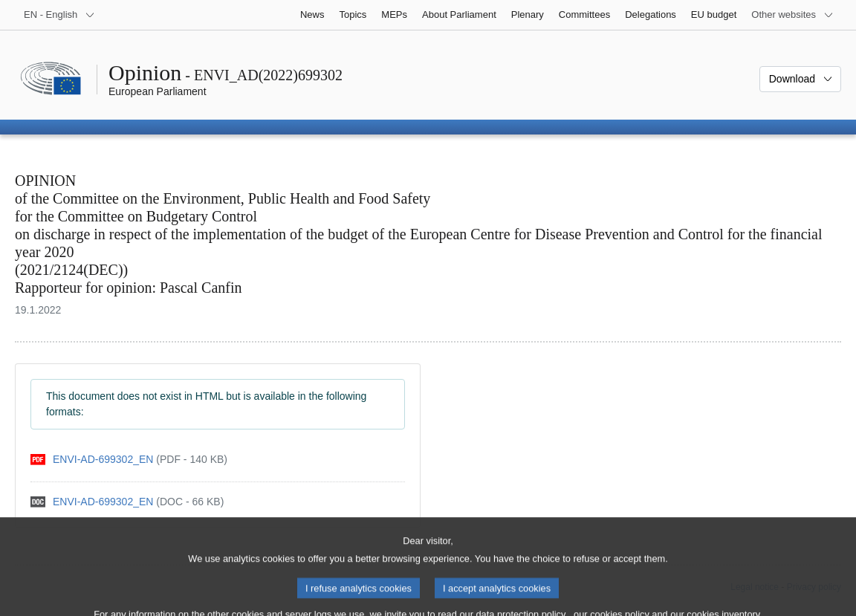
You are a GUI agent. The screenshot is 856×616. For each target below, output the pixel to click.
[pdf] (129, 460)
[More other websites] (792, 15)
